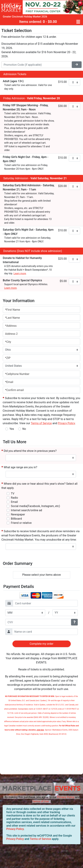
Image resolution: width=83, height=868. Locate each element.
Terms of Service (40, 839)
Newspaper (18, 514)
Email (14, 502)
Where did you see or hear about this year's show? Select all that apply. (39, 486)
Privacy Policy (66, 797)
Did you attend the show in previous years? (29, 451)
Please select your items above (41, 575)
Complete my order (41, 644)
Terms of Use (41, 801)
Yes (12, 429)
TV (13, 493)
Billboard (16, 519)
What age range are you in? (19, 467)
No (24, 429)
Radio (14, 498)
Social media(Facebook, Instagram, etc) (35, 506)
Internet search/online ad (26, 510)
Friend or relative (21, 523)
